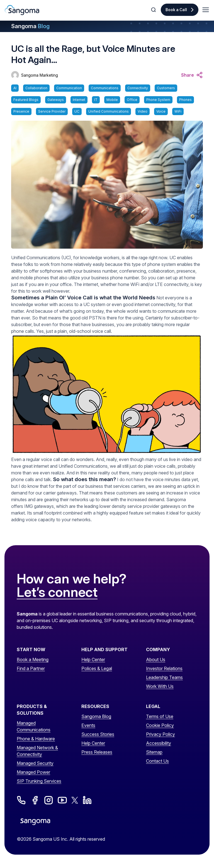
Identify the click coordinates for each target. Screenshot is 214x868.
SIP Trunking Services (39, 781)
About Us (156, 660)
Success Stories (98, 734)
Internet (79, 100)
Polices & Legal (97, 668)
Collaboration (36, 88)
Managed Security (35, 763)
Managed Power (33, 772)
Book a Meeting (33, 660)
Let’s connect (57, 592)
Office (132, 100)
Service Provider (52, 111)
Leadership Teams (164, 677)
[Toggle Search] (154, 10)
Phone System (158, 100)
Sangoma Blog (96, 716)
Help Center (93, 660)
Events (88, 725)
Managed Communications (34, 726)
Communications (105, 88)
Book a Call (176, 10)
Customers (166, 88)
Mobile (112, 100)
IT (96, 100)
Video (143, 111)
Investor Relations (164, 668)
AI (15, 88)
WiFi (178, 111)
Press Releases (97, 752)
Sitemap (154, 752)
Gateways (56, 100)
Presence (21, 111)
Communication (69, 88)
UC (77, 111)
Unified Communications (109, 111)
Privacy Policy (160, 734)
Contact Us (157, 761)
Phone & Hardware (36, 739)
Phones (185, 100)
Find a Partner (31, 668)
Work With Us (160, 686)
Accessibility (159, 743)
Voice (161, 111)
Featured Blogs (26, 100)
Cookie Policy (160, 725)
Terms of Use (160, 716)
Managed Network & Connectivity (37, 751)
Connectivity (138, 88)
